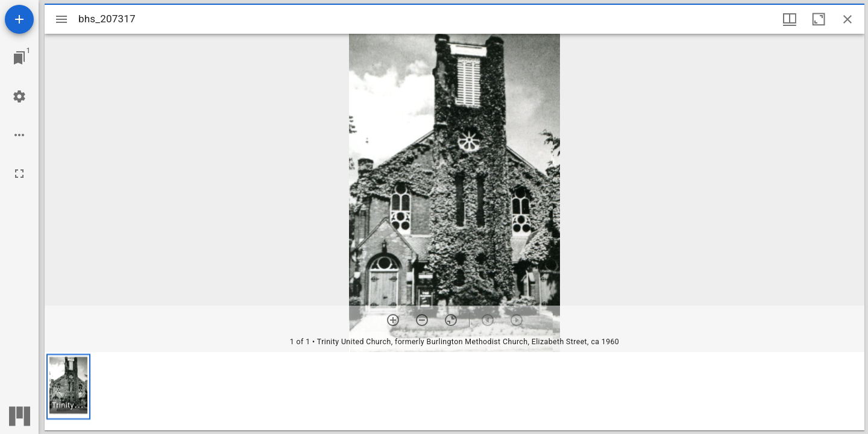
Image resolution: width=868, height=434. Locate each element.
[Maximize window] (819, 19)
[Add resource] (19, 19)
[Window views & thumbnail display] (790, 19)
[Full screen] (19, 174)
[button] (68, 387)
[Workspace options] (19, 135)
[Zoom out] (422, 320)
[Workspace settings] (19, 96)
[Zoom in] (393, 320)
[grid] (454, 391)
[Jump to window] (19, 58)
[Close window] (848, 19)
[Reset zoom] (451, 320)
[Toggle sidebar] (61, 19)
